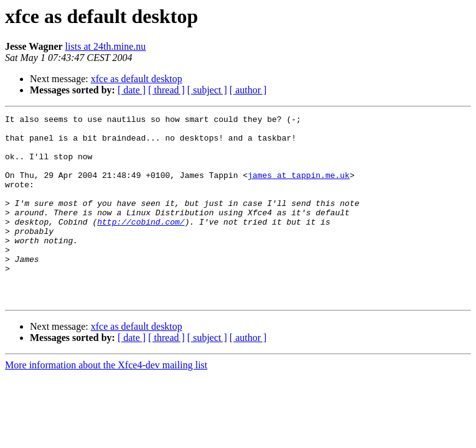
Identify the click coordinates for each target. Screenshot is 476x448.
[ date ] (132, 90)
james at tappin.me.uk (299, 188)
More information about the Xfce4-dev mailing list (106, 402)
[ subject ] (207, 90)
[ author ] (248, 90)
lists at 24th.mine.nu (106, 46)
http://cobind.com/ (141, 244)
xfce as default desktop (137, 79)
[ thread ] (166, 90)
